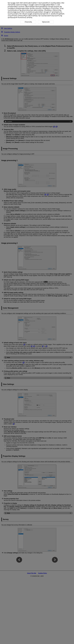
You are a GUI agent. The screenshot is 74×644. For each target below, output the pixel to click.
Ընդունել (55, 8)
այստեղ (38, 8)
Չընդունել (57, 10)
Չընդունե (46, 22)
